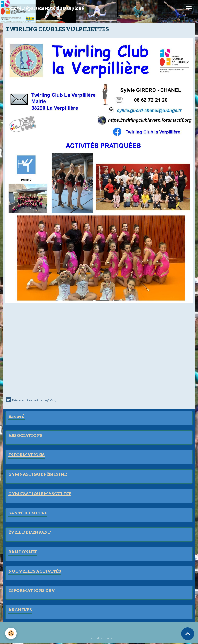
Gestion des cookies (99, 638)
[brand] (45, 8)
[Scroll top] (188, 634)
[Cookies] (11, 633)
